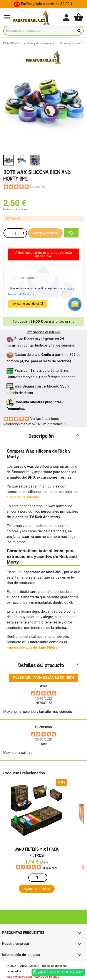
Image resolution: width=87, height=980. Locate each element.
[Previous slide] (10, 101)
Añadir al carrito (45, 233)
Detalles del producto (49, 665)
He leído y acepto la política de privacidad (37, 288)
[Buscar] (43, 31)
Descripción (54, 436)
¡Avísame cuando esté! (28, 304)
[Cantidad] (15, 233)
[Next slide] (77, 101)
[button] (9, 160)
